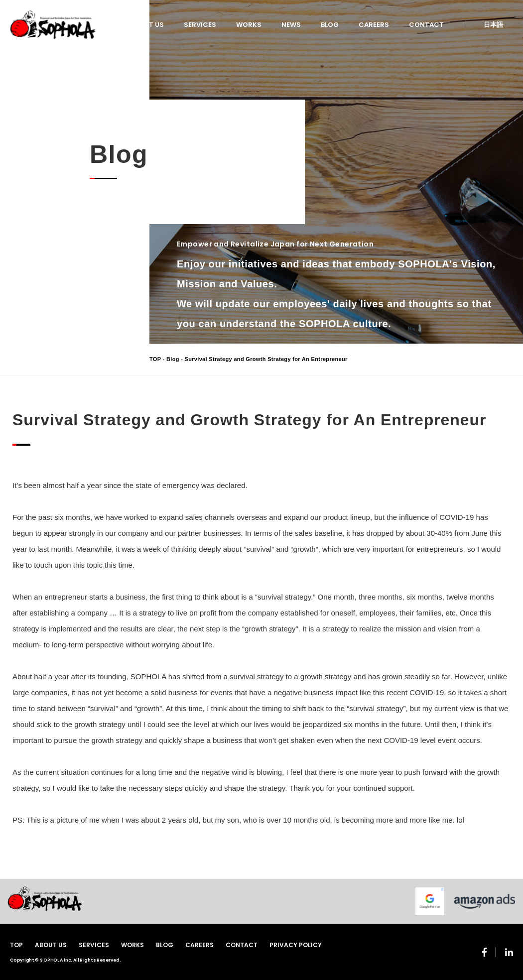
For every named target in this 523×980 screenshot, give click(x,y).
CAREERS (374, 25)
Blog (173, 359)
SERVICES (200, 25)
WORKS (249, 25)
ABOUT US (147, 25)
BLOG (330, 25)
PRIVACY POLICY (296, 945)
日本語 (493, 25)
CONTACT (426, 25)
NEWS (291, 25)
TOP (155, 359)
